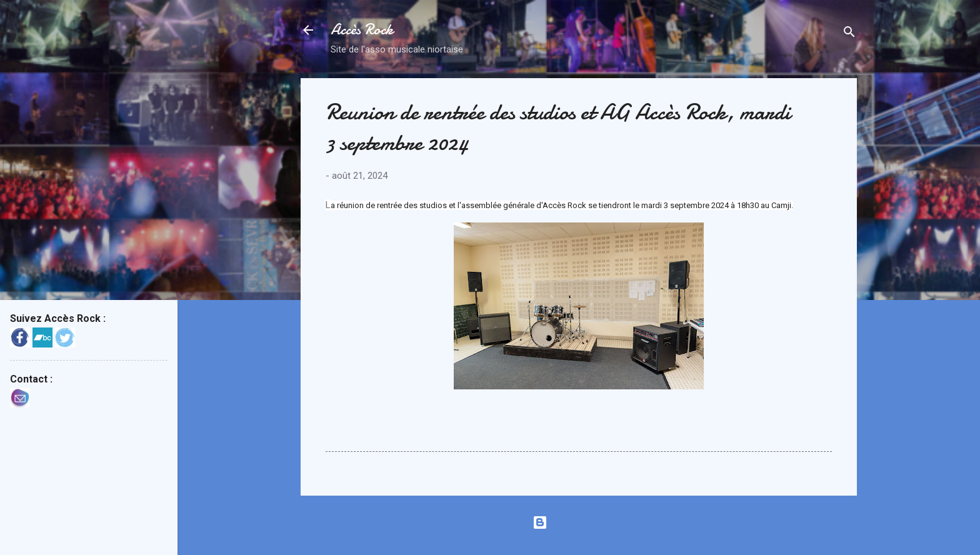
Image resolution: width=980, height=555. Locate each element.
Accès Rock (362, 30)
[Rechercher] (849, 34)
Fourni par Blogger (579, 522)
